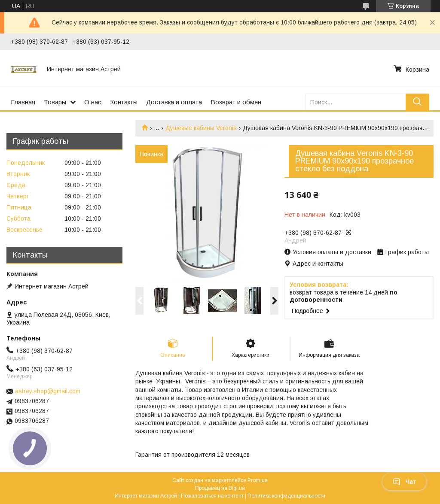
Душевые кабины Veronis (201, 128)
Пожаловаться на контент (212, 496)
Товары (55, 102)
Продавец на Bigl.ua (220, 488)
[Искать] (417, 102)
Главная (23, 102)
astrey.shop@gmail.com (48, 391)
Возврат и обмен (236, 102)
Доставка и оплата (174, 102)
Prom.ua (258, 480)
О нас (93, 102)
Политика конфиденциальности (286, 496)
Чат (404, 482)
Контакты (124, 102)
